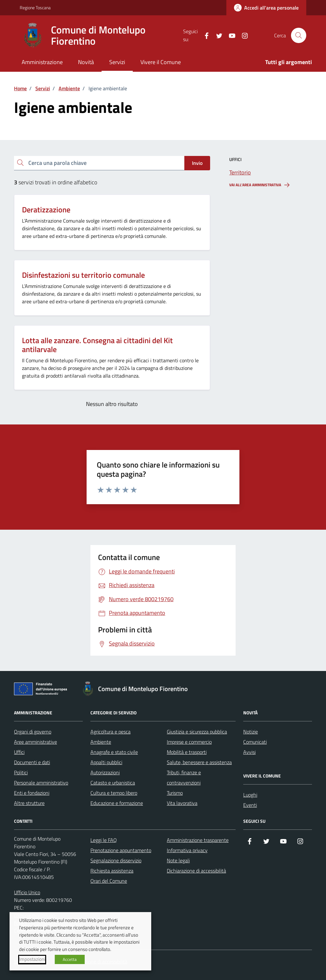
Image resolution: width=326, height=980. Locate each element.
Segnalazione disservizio (116, 860)
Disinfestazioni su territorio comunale (83, 275)
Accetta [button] (70, 959)
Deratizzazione (46, 210)
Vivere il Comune (161, 62)
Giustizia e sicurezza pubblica (197, 732)
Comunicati (255, 742)
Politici (21, 772)
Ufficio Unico (27, 892)
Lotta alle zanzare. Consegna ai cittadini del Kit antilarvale (97, 345)
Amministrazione (42, 62)
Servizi (117, 62)
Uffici (19, 752)
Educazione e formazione (117, 803)
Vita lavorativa (182, 803)
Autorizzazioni (105, 772)
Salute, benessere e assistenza (199, 762)
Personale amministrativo (41, 783)
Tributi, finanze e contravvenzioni (184, 777)
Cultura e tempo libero (114, 793)
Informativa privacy (187, 850)
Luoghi (250, 795)
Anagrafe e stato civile (114, 752)
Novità (86, 62)
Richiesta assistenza (112, 871)
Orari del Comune (109, 881)
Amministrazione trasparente (198, 840)
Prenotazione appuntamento (121, 850)
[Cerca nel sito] (299, 35)
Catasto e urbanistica (113, 783)
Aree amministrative (35, 742)
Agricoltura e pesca (110, 732)
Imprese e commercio (189, 742)
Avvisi (249, 752)
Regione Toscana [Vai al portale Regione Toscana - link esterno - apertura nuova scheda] (35, 7)
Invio (197, 163)
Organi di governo (33, 732)
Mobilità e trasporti (187, 752)
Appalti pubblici (106, 762)
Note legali (178, 860)
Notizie (251, 732)
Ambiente (101, 742)
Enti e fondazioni (32, 793)
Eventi (250, 805)
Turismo (175, 793)
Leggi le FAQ (104, 840)
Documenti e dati (32, 762)
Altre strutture (29, 803)
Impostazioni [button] (32, 959)
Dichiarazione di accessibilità (196, 871)
